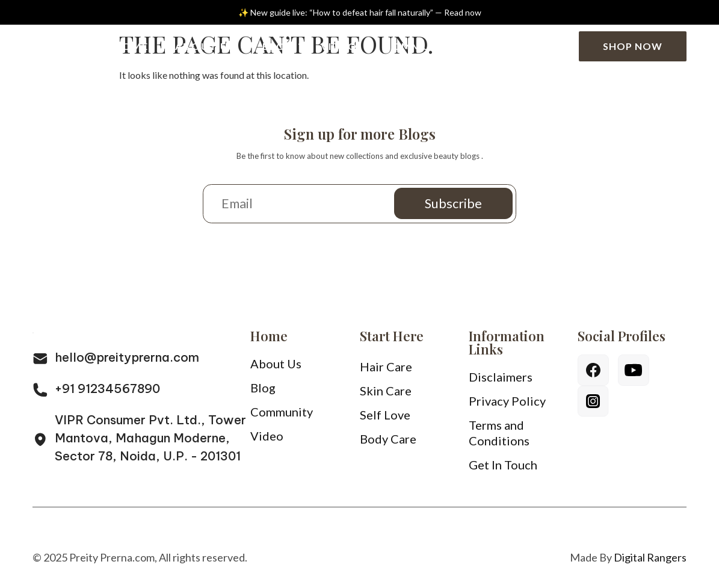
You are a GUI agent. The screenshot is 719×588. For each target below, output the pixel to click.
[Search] (556, 47)
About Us (205, 46)
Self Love (385, 419)
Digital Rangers (650, 562)
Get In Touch (503, 469)
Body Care (388, 443)
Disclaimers (501, 381)
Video (339, 46)
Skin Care (386, 395)
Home (131, 46)
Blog (281, 46)
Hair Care (386, 371)
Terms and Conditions (499, 437)
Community (421, 46)
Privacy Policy (507, 405)
